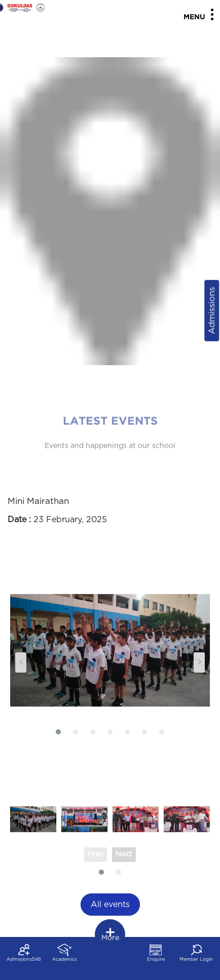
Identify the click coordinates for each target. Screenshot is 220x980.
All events (110, 905)
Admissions (212, 310)
